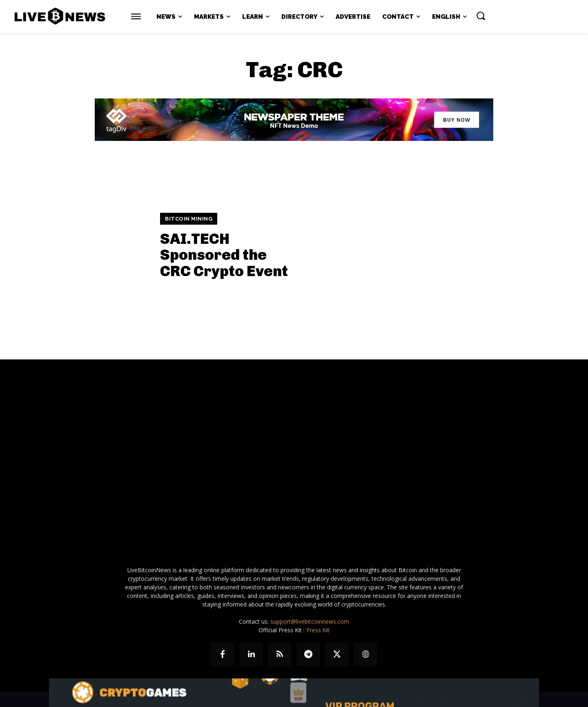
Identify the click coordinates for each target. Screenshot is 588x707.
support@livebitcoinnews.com (310, 621)
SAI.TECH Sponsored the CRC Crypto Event (224, 255)
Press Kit (318, 630)
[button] (481, 16)
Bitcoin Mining (189, 219)
